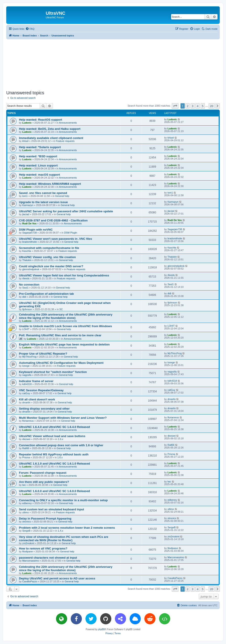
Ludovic (27, 123)
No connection (29, 285)
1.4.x (60, 531)
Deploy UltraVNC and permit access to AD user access (57, 578)
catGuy (26, 393)
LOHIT (26, 329)
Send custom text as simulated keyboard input (52, 509)
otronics (27, 522)
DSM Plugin (70, 233)
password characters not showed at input (48, 558)
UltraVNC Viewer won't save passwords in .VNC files (56, 239)
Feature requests (65, 141)
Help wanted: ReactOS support (40, 120)
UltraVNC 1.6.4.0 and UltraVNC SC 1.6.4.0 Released (54, 427)
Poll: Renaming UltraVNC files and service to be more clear (60, 335)
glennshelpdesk (31, 269)
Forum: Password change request (43, 473)
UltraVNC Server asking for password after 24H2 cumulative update (66, 211)
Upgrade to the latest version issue (43, 202)
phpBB (102, 629)
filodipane (28, 551)
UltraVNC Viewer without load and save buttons (52, 436)
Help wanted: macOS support (39, 175)
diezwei (26, 439)
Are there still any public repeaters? (44, 482)
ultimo (26, 512)
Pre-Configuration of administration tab (46, 294)
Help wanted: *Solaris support (40, 147)
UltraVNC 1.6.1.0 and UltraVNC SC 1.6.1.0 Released (54, 464)
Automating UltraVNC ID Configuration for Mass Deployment (61, 363)
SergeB (26, 531)
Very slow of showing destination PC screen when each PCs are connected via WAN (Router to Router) (64, 539)
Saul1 (25, 288)
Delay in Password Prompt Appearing (45, 519)
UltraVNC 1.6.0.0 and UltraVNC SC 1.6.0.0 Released (54, 491)
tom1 (25, 196)
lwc (24, 485)
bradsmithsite (30, 242)
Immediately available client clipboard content (51, 138)
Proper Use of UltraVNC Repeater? (43, 354)
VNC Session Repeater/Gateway (41, 390)
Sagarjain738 (30, 233)
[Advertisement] (113, 64)
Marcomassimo (31, 561)
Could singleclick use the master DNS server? (51, 266)
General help (62, 196)
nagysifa (27, 375)
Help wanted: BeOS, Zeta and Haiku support (50, 129)
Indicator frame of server (36, 381)
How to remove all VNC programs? (43, 548)
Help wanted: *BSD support (38, 156)
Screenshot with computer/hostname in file (49, 248)
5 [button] (203, 106)
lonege (26, 366)
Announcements (68, 123)
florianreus (28, 421)
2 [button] (188, 106)
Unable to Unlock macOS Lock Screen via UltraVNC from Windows (65, 326)
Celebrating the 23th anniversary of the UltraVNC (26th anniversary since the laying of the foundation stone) (66, 316)
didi (24, 297)
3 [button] (193, 106)
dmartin (26, 402)
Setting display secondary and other (44, 409)
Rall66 (26, 448)
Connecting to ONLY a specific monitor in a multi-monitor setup (63, 500)
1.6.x (60, 439)
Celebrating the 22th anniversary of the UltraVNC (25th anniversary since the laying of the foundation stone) (66, 568)
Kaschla (27, 251)
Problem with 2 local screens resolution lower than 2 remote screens (67, 528)
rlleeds (26, 278)
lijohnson (27, 309)
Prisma (26, 457)
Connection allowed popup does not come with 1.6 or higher (61, 445)
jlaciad (26, 214)
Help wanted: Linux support (38, 165)
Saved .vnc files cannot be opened (43, 193)
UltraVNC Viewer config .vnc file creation (47, 257)
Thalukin (27, 260)
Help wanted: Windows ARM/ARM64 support (50, 184)
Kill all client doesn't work (37, 399)
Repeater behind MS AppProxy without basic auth (54, 454)
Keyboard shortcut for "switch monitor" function (53, 372)
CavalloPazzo (30, 581)
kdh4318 (27, 384)
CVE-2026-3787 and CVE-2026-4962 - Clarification (53, 220)
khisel (25, 141)
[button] (175, 106)
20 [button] (212, 106)
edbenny (27, 503)
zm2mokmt (28, 543)
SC (61, 309)
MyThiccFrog (29, 357)
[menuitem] (30, 29)
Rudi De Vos (29, 223)
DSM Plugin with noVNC (36, 230)
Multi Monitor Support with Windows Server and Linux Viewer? (63, 418)
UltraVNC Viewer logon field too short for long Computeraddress (64, 275)
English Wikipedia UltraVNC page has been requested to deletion (64, 344)
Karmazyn (28, 205)
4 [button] (198, 106)
